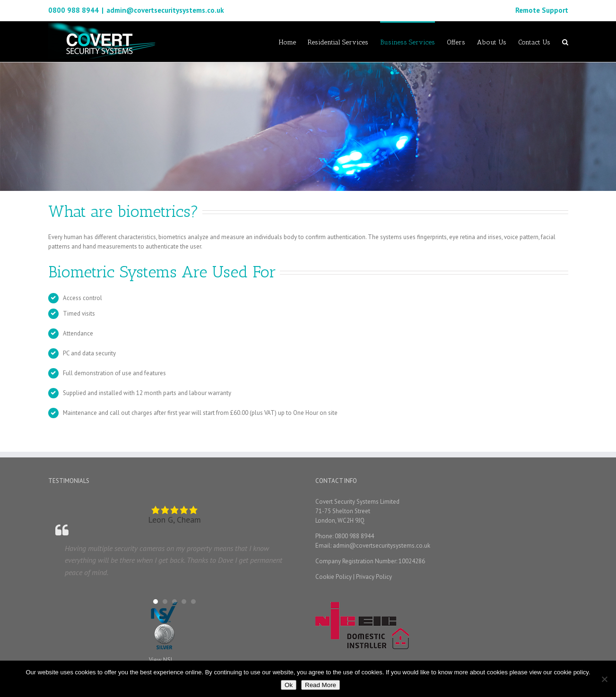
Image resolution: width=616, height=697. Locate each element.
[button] (156, 602)
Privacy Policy (374, 577)
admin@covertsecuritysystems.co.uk (165, 10)
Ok (289, 685)
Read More (321, 685)
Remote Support (542, 10)
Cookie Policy (334, 577)
